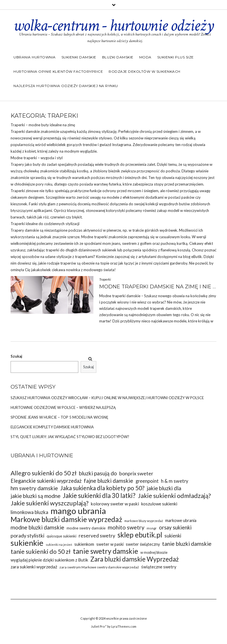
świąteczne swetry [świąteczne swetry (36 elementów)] (159, 567)
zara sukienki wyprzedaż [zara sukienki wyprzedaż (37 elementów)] (34, 567)
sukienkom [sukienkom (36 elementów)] (84, 544)
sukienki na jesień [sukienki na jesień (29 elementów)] (59, 544)
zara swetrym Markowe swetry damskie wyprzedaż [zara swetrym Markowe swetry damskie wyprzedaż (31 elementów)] (99, 567)
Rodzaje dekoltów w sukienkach (145, 71)
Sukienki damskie (79, 57)
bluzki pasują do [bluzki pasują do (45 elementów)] (98, 473)
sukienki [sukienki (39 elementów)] (173, 536)
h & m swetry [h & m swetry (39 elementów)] (175, 481)
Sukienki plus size (176, 57)
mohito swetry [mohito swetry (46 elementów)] (126, 527)
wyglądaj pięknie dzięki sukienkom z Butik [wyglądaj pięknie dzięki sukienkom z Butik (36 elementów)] (49, 560)
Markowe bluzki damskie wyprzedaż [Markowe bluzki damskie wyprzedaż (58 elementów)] (66, 519)
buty (45, 125)
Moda (145, 57)
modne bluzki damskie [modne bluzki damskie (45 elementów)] (37, 527)
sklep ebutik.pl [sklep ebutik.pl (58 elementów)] (140, 535)
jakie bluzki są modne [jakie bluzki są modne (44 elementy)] (35, 496)
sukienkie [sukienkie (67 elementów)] (27, 543)
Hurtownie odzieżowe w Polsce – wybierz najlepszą (63, 407)
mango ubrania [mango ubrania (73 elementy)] (78, 511)
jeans (116, 243)
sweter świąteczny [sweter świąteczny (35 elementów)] (143, 544)
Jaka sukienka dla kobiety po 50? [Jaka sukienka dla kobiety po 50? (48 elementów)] (102, 488)
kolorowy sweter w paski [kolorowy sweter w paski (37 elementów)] (115, 504)
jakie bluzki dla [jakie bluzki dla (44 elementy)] (164, 488)
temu (172, 164)
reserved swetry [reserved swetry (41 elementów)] (97, 536)
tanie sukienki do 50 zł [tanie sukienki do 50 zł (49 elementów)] (41, 552)
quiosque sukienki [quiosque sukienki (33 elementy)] (61, 536)
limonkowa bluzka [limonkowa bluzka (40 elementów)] (29, 512)
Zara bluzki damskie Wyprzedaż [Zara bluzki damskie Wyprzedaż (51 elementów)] (135, 559)
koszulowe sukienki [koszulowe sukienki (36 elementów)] (159, 504)
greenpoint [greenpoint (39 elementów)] (147, 481)
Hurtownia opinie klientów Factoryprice (58, 71)
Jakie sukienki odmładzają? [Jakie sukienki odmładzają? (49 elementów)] (174, 496)
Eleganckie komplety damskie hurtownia (52, 427)
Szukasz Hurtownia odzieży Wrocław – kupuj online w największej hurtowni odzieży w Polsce (107, 398)
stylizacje (64, 257)
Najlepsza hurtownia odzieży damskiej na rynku (66, 86)
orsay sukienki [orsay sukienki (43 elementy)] (175, 527)
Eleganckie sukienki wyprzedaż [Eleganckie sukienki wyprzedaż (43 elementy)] (46, 481)
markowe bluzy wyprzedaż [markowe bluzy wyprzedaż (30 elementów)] (144, 521)
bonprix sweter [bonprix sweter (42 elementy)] (136, 473)
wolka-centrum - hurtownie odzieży (113, 25)
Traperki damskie (25, 131)
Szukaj (16, 356)
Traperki (105, 279)
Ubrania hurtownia (35, 57)
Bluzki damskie (118, 57)
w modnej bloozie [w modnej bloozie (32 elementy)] (154, 553)
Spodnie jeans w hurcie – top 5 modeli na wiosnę (59, 417)
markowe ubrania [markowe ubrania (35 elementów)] (181, 520)
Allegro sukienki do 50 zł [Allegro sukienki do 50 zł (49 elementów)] (44, 473)
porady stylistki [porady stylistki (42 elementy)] (27, 535)
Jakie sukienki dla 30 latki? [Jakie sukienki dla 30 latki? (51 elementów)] (99, 496)
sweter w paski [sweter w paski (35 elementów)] (110, 544)
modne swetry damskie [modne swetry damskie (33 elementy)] (86, 528)
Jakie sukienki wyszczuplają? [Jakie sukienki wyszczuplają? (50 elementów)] (50, 503)
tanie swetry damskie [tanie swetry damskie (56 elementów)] (105, 551)
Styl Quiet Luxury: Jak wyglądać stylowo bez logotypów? (70, 437)
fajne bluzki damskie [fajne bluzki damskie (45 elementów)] (108, 481)
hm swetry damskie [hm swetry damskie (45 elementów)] (34, 488)
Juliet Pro (99, 626)
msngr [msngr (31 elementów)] (152, 528)
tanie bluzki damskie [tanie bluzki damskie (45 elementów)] (187, 544)
